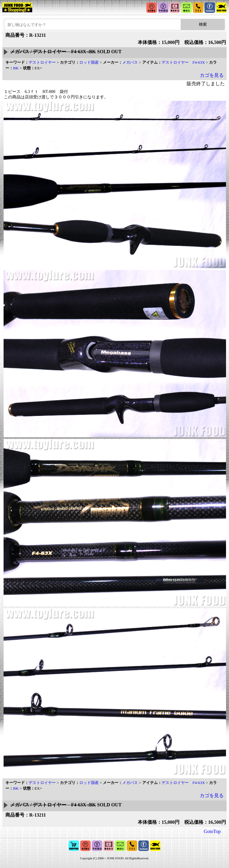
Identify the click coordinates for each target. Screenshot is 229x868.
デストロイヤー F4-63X (183, 62)
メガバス (130, 62)
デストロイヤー (42, 62)
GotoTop (212, 831)
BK (16, 68)
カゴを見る (212, 75)
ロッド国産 (89, 62)
